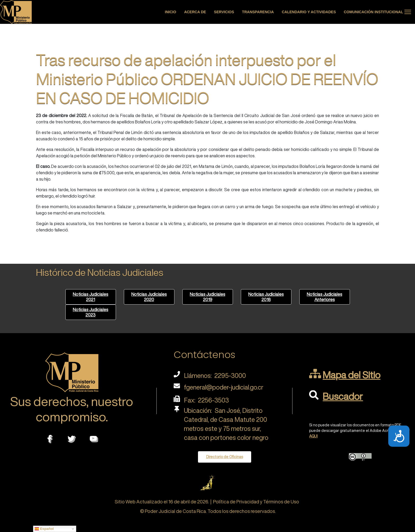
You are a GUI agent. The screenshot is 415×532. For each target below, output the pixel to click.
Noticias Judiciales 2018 (266, 297)
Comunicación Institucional (373, 12)
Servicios (224, 12)
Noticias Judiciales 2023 (91, 312)
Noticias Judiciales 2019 (207, 297)
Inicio (171, 12)
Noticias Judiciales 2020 (149, 297)
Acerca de (195, 12)
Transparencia (258, 12)
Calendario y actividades (309, 12)
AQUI (313, 436)
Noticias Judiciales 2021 (91, 297)
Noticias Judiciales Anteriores (324, 297)
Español (44, 529)
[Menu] (408, 12)
